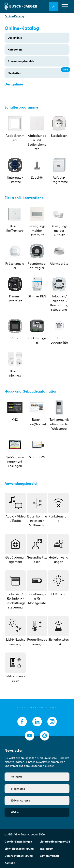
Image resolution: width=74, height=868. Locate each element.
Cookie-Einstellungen (18, 842)
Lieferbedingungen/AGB (55, 842)
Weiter (15, 812)
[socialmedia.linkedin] (37, 722)
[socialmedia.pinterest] (45, 736)
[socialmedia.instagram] (52, 722)
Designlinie (15, 38)
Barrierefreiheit (49, 856)
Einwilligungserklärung (19, 849)
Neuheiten (38, 72)
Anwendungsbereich (21, 61)
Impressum (46, 849)
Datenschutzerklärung (19, 856)
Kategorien (15, 50)
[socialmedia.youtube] (30, 736)
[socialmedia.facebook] (22, 722)
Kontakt (10, 863)
